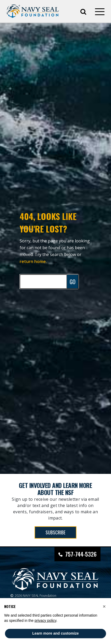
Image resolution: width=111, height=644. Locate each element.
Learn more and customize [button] (55, 633)
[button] (104, 606)
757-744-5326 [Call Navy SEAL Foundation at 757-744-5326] (81, 554)
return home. (33, 261)
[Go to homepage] (33, 11)
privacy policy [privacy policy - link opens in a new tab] (45, 621)
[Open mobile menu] (100, 12)
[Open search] (83, 11)
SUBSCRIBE (56, 532)
